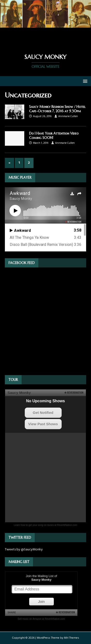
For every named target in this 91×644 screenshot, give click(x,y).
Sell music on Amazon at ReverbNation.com (41, 619)
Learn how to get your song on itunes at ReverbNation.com (45, 525)
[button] (84, 81)
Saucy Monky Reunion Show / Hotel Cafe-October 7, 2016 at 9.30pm (57, 109)
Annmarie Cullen (68, 116)
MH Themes (72, 638)
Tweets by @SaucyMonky (24, 550)
